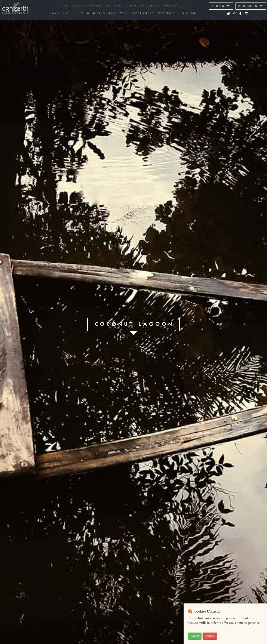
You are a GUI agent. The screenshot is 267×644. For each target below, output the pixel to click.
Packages (115, 6)
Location (187, 14)
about (69, 14)
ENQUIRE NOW (251, 6)
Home (55, 14)
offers (155, 6)
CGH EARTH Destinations (83, 6)
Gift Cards (136, 6)
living (84, 14)
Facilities (118, 14)
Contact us (174, 6)
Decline (210, 636)
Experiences (143, 14)
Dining (99, 14)
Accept (195, 636)
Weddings (166, 14)
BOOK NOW (221, 6)
